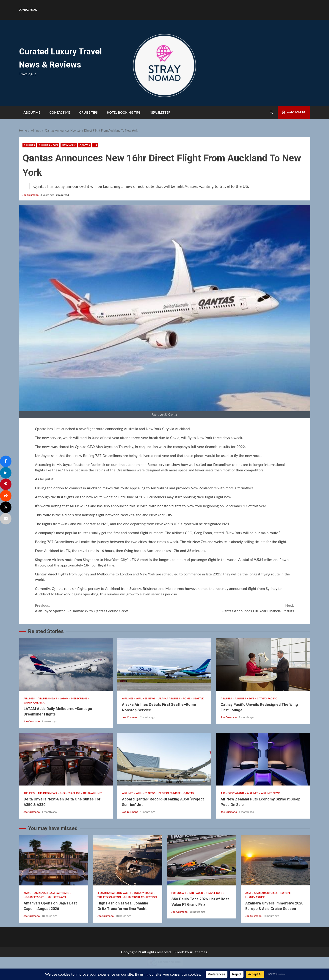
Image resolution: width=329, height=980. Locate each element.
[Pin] (6, 484)
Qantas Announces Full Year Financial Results (229, 608)
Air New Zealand (233, 793)
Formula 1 (179, 893)
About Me (32, 112)
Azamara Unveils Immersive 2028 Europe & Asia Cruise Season (275, 860)
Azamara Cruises (266, 893)
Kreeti (179, 952)
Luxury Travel (57, 897)
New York (69, 145)
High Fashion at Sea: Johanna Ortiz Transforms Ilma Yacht (128, 860)
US (95, 145)
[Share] (6, 461)
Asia (248, 893)
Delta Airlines (93, 793)
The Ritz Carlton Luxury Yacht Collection (127, 897)
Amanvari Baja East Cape (52, 893)
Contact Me (60, 112)
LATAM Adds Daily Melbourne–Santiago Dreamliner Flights (66, 665)
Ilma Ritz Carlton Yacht (115, 893)
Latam (64, 698)
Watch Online (291, 112)
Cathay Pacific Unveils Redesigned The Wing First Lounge (263, 665)
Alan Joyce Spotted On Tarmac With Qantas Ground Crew (100, 608)
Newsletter (160, 112)
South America (34, 703)
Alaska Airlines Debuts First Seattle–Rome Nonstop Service (164, 665)
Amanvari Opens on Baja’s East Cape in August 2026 (54, 860)
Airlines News (48, 145)
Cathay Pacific (267, 698)
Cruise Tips (88, 112)
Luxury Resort (34, 897)
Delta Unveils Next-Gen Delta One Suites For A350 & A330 (66, 759)
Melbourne (80, 698)
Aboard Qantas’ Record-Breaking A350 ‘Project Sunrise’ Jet (164, 759)
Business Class (70, 793)
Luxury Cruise (144, 893)
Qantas (85, 145)
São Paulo (196, 893)
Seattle (198, 698)
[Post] (6, 507)
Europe (286, 893)
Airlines (29, 145)
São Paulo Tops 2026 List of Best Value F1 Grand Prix (202, 860)
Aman (28, 893)
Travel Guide (215, 893)
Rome (187, 698)
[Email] (6, 519)
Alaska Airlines (169, 698)
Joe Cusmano (31, 195)
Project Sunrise (170, 793)
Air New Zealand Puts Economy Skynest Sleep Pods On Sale (263, 759)
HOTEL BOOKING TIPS (124, 112)
